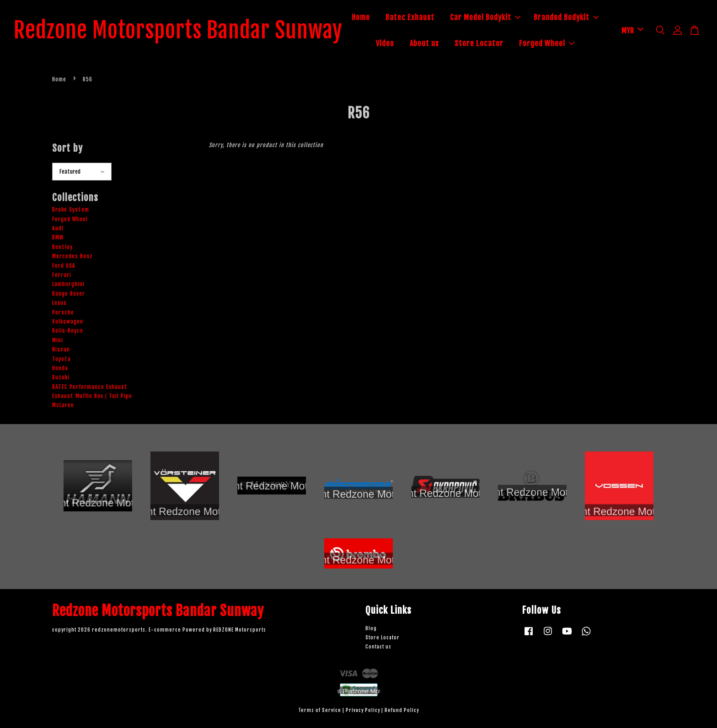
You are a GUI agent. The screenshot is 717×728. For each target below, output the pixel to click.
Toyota (62, 359)
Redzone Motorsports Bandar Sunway (178, 31)
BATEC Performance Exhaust (90, 387)
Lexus (59, 303)
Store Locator (479, 43)
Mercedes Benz (72, 256)
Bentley (62, 247)
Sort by (67, 148)
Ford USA (64, 266)
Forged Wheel (547, 43)
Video (385, 43)
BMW (58, 238)
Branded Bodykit (566, 17)
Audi (58, 228)
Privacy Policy (363, 710)
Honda (60, 368)
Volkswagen (68, 321)
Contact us (378, 647)
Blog (371, 629)
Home (361, 17)
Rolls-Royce (68, 331)
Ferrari (62, 275)
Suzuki (61, 377)
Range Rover (69, 294)
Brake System (71, 210)
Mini (58, 340)
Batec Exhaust (410, 17)
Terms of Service (320, 710)
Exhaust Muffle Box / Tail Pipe (92, 396)
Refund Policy (402, 710)
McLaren (63, 406)
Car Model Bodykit (485, 17)
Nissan (61, 349)
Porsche (63, 312)
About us (424, 43)
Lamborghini (68, 284)
